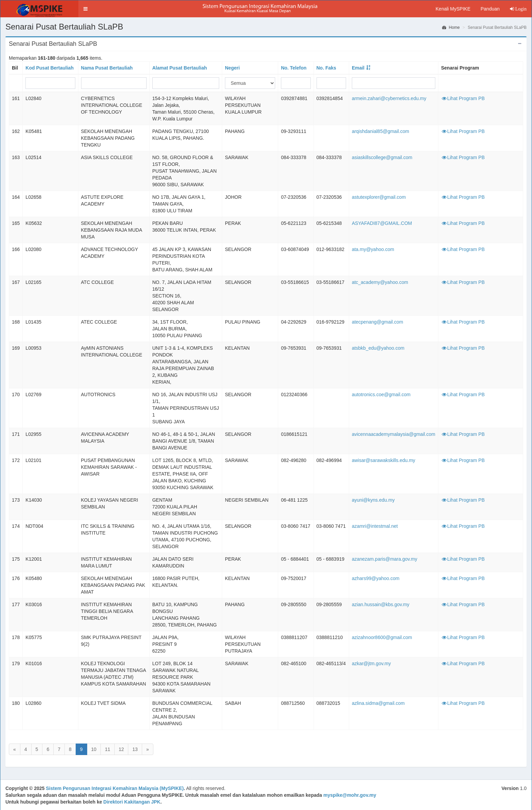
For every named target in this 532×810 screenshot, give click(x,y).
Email (358, 68)
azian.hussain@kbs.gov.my (381, 604)
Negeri (232, 68)
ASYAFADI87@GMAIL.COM (382, 223)
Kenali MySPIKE (453, 9)
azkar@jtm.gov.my (371, 663)
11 (108, 749)
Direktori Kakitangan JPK (132, 802)
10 (94, 749)
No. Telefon (294, 68)
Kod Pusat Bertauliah (50, 68)
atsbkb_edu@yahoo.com (378, 348)
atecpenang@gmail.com (377, 322)
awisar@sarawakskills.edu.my (384, 460)
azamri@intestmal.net (375, 526)
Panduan (490, 9)
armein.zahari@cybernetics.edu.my (389, 98)
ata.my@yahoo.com (373, 249)
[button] (85, 9)
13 (135, 749)
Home (451, 27)
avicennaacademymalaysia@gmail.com (394, 434)
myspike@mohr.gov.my (350, 795)
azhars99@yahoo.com (376, 578)
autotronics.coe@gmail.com (381, 394)
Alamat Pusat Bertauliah (180, 68)
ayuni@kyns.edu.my (373, 500)
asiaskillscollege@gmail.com (382, 157)
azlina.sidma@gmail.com (378, 703)
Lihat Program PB (463, 98)
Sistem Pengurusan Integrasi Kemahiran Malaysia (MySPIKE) (115, 788)
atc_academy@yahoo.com (380, 282)
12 (121, 749)
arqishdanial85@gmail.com (381, 131)
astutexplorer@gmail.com (379, 197)
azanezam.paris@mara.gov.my (385, 559)
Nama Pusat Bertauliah (107, 68)
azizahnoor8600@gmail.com (382, 637)
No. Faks (326, 68)
